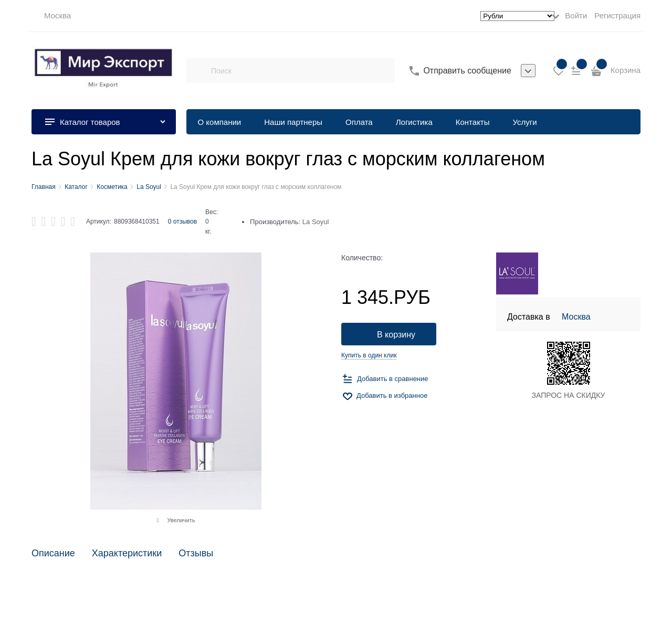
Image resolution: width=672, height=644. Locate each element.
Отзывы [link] (196, 553)
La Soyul (316, 222)
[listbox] (528, 71)
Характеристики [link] (127, 553)
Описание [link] (53, 553)
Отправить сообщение (467, 71)
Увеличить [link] (181, 520)
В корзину (396, 335)
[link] (51, 16)
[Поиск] (198, 71)
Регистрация (617, 15)
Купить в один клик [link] (369, 355)
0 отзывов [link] (182, 221)
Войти (576, 15)
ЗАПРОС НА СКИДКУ (569, 395)
